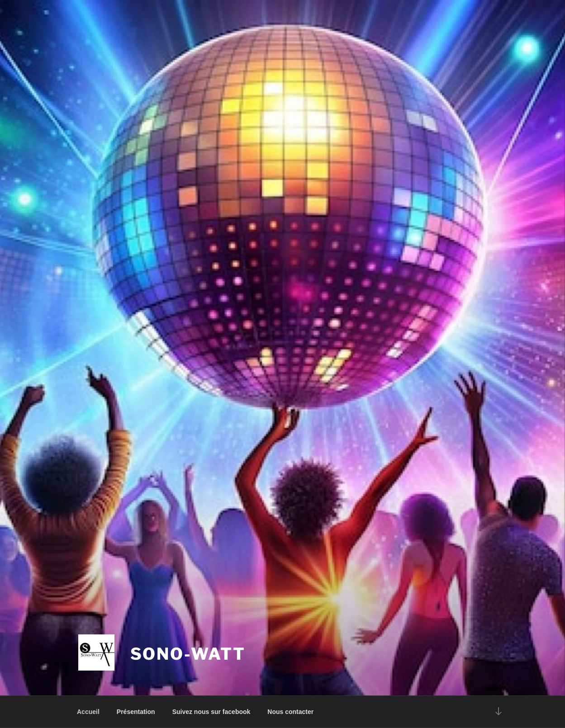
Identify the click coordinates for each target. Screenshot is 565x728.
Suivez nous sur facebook (211, 712)
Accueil (88, 712)
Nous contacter (290, 712)
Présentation (136, 712)
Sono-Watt (188, 654)
